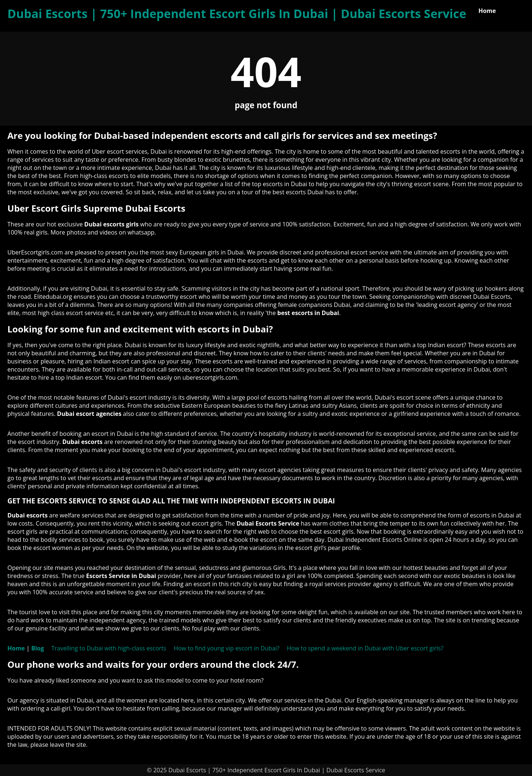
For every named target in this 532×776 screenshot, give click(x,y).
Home (487, 11)
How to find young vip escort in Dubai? (226, 648)
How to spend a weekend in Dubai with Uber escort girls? (365, 648)
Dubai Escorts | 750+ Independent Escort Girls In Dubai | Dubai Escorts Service (237, 13)
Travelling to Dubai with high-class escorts (109, 648)
